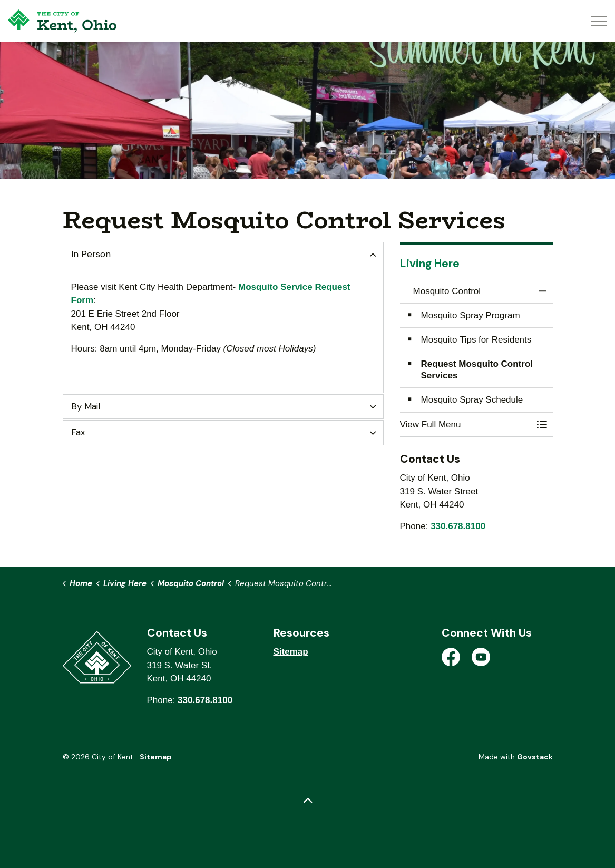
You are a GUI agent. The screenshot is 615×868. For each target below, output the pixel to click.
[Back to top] (308, 801)
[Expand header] (599, 21)
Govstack (535, 757)
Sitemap (291, 652)
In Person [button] (91, 254)
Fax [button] (78, 432)
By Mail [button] (86, 406)
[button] (466, 425)
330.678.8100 (458, 526)
